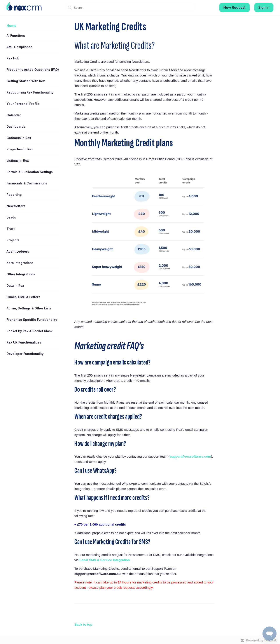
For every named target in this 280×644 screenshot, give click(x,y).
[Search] (130, 8)
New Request (234, 7)
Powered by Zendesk (261, 640)
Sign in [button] (264, 7)
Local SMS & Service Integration (105, 560)
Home (11, 26)
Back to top (83, 624)
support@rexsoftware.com (190, 456)
